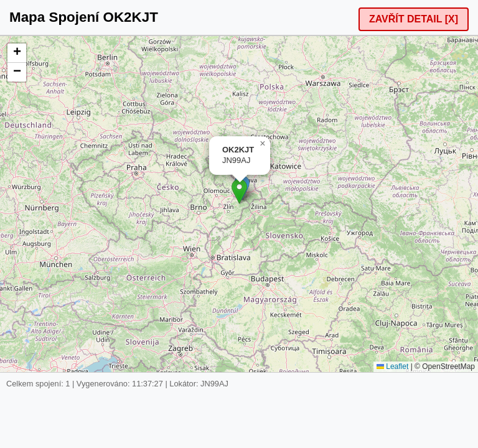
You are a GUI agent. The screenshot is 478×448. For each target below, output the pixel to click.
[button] (239, 191)
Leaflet (392, 366)
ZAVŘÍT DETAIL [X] (414, 19)
